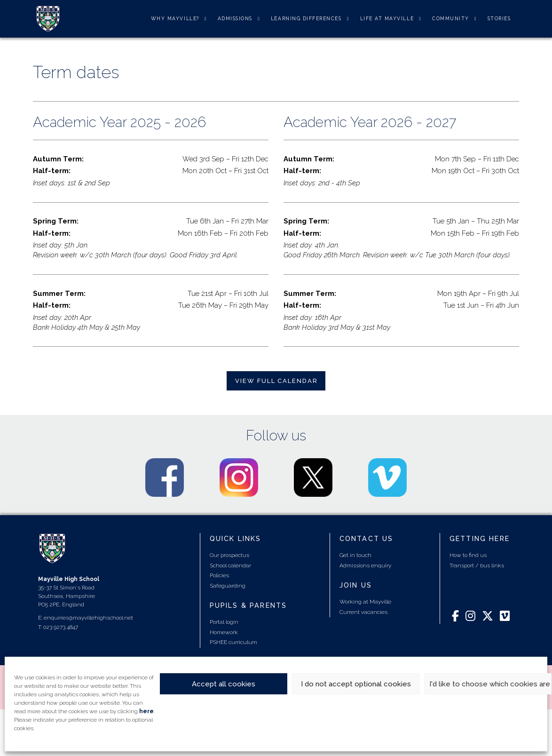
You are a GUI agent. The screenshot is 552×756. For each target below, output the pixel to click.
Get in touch (355, 555)
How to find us (468, 555)
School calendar (230, 565)
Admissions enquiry (365, 565)
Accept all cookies (224, 684)
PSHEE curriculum (233, 642)
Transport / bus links (477, 565)
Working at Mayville (365, 602)
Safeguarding (228, 586)
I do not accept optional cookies (356, 684)
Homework (224, 632)
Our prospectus (229, 555)
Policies (219, 575)
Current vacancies (363, 612)
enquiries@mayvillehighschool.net (88, 618)
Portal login (224, 622)
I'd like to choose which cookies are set (490, 684)
